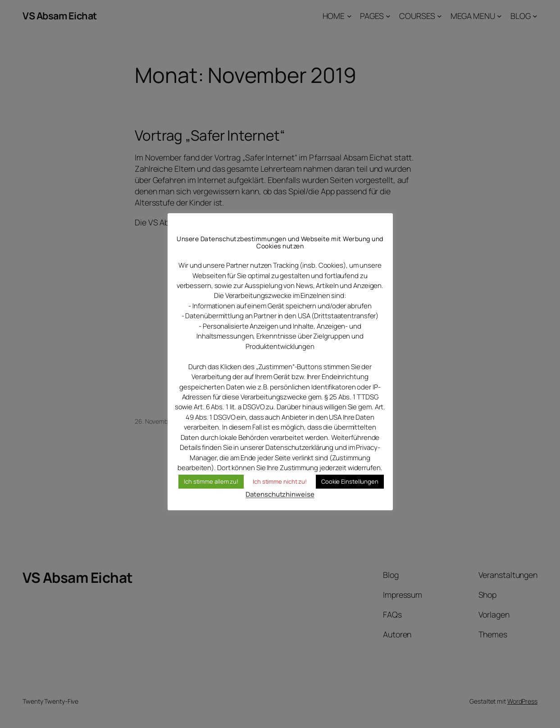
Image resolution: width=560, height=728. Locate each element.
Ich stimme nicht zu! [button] (280, 481)
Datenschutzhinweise (280, 494)
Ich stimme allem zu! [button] (211, 481)
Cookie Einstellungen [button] (350, 481)
